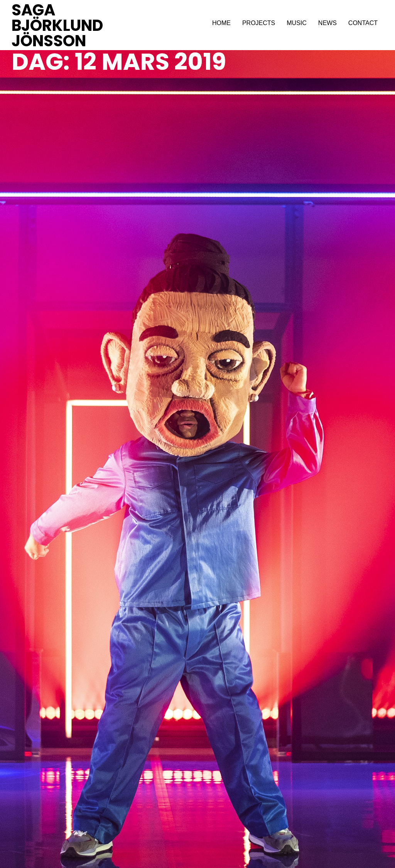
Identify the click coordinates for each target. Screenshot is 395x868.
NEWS (327, 23)
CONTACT (363, 23)
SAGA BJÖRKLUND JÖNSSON (57, 25)
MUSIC (297, 23)
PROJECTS (259, 23)
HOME (221, 23)
